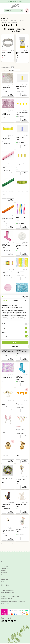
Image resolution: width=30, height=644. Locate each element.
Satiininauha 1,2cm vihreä (22, 191)
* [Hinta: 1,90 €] (18, 351)
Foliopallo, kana (20, 526)
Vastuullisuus (4, 569)
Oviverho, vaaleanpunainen (6, 113)
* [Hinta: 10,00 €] (18, 478)
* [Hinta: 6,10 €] (4, 271)
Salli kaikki (15, 342)
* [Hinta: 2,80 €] (18, 114)
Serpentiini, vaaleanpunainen (6, 244)
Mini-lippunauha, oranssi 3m (22, 400)
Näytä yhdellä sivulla (6, 67)
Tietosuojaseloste (6, 565)
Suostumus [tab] (5, 300)
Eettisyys (4, 567)
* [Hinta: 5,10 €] (4, 167)
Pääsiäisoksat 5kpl (20, 477)
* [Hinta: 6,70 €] (4, 89)
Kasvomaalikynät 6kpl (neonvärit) (21, 164)
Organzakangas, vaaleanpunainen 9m (7, 165)
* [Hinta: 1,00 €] (18, 247)
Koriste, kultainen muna (8, 451)
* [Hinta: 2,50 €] (4, 140)
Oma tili (20, 1)
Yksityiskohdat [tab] (15, 300)
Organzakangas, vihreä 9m (7, 191)
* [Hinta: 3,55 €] (18, 220)
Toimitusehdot (5, 562)
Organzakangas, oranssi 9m (8, 218)
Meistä (3, 560)
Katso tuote (8, 60)
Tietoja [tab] (25, 300)
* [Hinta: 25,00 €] (4, 480)
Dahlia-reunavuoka (7, 53)
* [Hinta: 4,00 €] (4, 430)
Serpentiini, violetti (21, 137)
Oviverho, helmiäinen (7, 375)
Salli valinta (15, 346)
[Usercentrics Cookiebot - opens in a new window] (22, 297)
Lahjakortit (4, 573)
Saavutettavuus (5, 571)
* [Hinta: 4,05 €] (18, 166)
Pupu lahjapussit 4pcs (21, 501)
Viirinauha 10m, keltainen (22, 112)
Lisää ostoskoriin (24, 60)
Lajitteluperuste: (5, 70)
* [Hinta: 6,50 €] (18, 503)
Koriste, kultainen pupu (21, 451)
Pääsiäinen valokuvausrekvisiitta (21, 426)
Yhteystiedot (4, 558)
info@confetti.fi (5, 600)
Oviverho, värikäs (20, 270)
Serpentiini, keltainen (21, 86)
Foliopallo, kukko (6, 501)
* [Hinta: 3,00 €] (18, 428)
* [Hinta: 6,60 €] (18, 453)
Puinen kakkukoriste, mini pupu (8, 528)
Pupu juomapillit (6, 400)
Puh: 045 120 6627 (6, 602)
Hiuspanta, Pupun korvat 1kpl (8, 426)
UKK (3, 578)
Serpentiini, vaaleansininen (19, 375)
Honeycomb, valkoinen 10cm (21, 245)
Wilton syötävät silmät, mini (22, 53)
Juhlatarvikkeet (9, 25)
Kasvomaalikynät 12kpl (7, 270)
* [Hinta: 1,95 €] (18, 88)
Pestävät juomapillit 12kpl (21, 217)
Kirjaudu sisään (13, 1)
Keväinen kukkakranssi (7, 476)
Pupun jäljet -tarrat (7, 87)
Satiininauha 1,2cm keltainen (6, 138)
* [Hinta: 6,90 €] (18, 271)
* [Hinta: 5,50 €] (4, 530)
